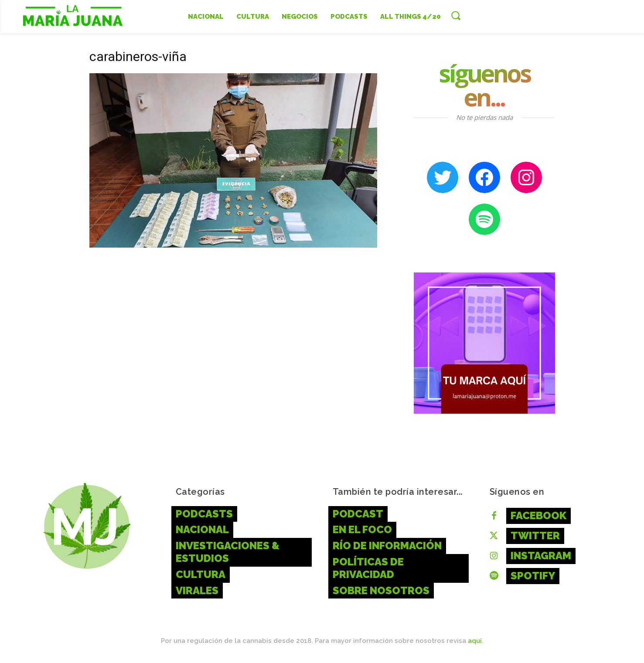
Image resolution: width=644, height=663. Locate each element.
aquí (475, 641)
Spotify (533, 576)
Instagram (541, 556)
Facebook (538, 515)
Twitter (535, 535)
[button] (456, 15)
